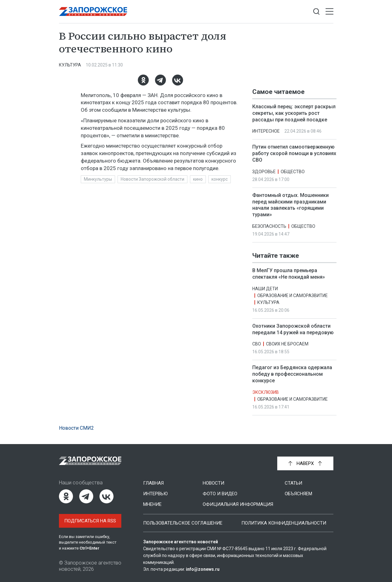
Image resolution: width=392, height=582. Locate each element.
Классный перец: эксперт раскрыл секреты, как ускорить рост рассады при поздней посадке (294, 113)
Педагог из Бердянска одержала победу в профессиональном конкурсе (292, 374)
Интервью (155, 494)
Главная (153, 483)
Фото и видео (220, 494)
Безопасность (269, 226)
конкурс (220, 179)
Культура (70, 65)
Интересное (266, 131)
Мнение (152, 504)
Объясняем (298, 494)
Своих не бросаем (287, 344)
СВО (257, 344)
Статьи (293, 483)
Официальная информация (238, 504)
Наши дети (265, 289)
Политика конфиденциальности (284, 523)
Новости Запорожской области (152, 179)
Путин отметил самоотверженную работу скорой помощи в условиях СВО (294, 153)
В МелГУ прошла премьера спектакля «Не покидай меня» (289, 274)
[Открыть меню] (329, 12)
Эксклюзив (266, 392)
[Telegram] (160, 80)
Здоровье (264, 172)
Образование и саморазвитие (293, 296)
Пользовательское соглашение (183, 523)
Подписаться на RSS (90, 521)
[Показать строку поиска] (316, 12)
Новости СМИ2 (76, 428)
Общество (293, 172)
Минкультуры (98, 179)
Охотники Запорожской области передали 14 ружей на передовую (293, 329)
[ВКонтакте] (177, 80)
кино (198, 179)
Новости (213, 483)
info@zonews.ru (203, 569)
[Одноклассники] (143, 80)
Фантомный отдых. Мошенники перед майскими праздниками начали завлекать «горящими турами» (290, 205)
